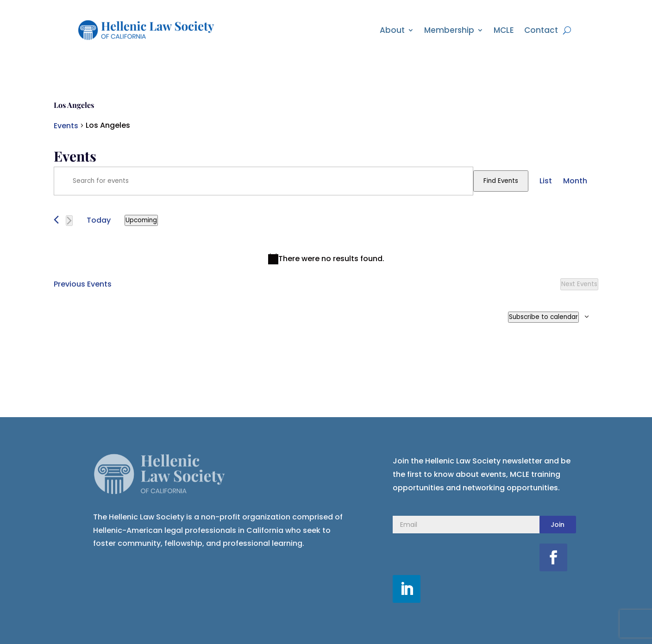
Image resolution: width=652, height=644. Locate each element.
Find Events (501, 181)
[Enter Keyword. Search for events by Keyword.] (263, 181)
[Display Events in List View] (546, 181)
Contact (541, 30)
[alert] (326, 259)
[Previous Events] (56, 220)
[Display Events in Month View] (575, 181)
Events (66, 126)
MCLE (504, 30)
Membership (449, 30)
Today (99, 220)
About (392, 30)
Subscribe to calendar (543, 317)
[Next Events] (69, 221)
